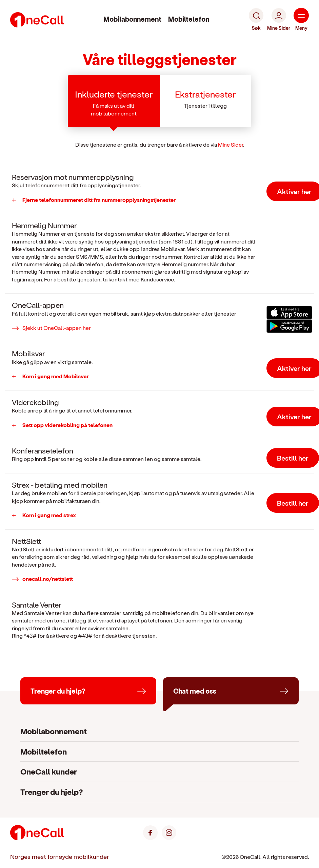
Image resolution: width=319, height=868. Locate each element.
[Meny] (301, 20)
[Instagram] (169, 832)
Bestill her (293, 458)
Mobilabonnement (132, 19)
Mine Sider (231, 144)
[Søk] (256, 20)
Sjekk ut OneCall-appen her (57, 328)
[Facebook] (150, 832)
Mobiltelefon (189, 19)
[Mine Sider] (279, 20)
